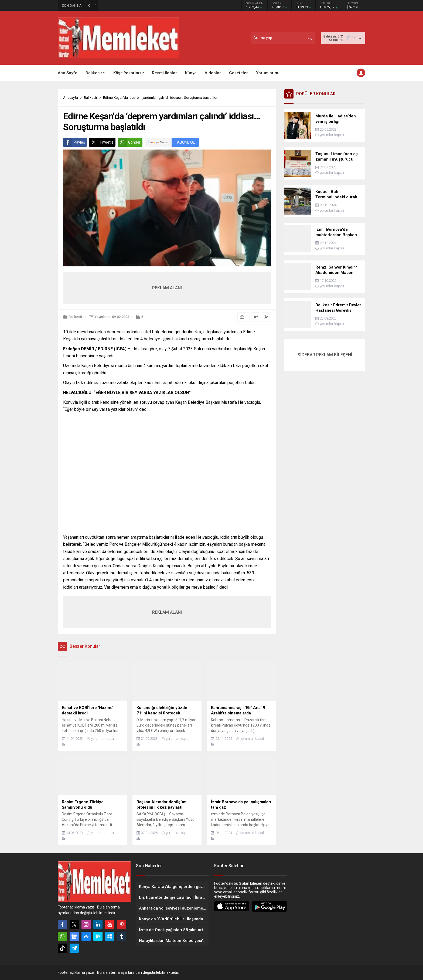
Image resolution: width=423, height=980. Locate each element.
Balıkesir (91, 98)
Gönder (129, 142)
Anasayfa (71, 98)
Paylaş (74, 142)
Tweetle (101, 142)
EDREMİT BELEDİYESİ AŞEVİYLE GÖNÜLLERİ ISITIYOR (146, 6)
